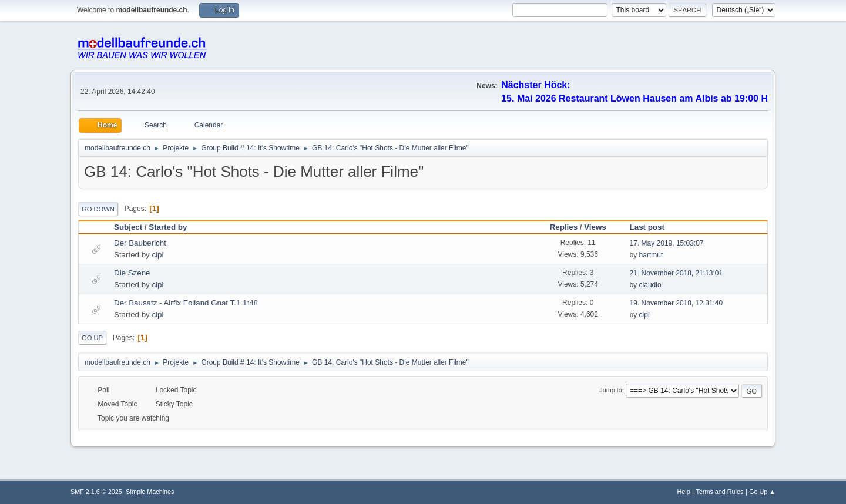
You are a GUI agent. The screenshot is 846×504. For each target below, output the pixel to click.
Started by (168, 227)
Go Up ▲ (762, 492)
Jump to (610, 391)
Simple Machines (150, 492)
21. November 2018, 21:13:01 (677, 273)
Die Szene (132, 273)
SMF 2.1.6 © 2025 (96, 492)
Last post (652, 227)
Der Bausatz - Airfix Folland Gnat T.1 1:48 (186, 303)
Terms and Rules (720, 492)
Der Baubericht (140, 243)
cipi (157, 255)
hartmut (651, 255)
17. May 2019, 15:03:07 (667, 243)
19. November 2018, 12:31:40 (677, 303)
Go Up (92, 338)
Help (684, 492)
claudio (650, 285)
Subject (128, 227)
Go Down (98, 209)
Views (595, 227)
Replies (564, 227)
